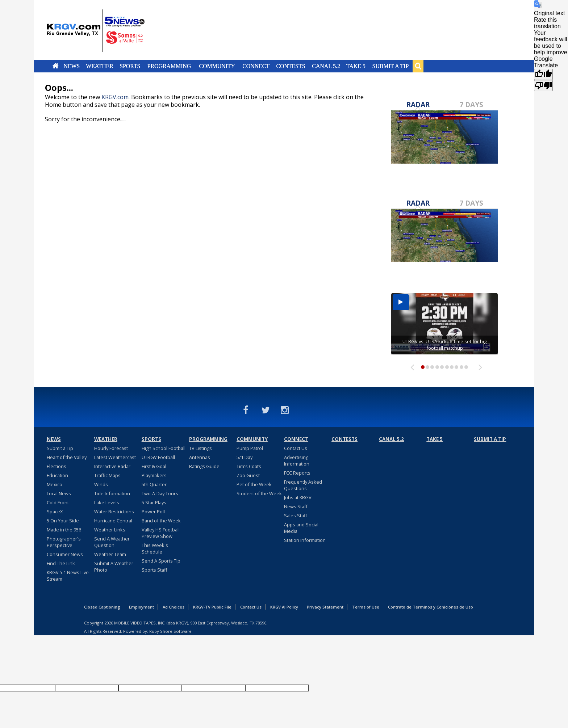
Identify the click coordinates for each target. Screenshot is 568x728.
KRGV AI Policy (284, 607)
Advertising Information (297, 460)
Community (217, 66)
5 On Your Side (63, 521)
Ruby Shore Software (170, 631)
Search (418, 66)
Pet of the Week (254, 484)
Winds (101, 484)
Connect (256, 66)
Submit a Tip (390, 66)
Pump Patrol (250, 448)
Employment (141, 607)
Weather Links (110, 530)
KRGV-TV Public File (212, 607)
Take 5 (356, 66)
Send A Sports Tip (161, 561)
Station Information (305, 540)
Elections (57, 466)
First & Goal (154, 466)
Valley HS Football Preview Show (161, 533)
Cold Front (58, 502)
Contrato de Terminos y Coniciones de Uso (431, 607)
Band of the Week (161, 521)
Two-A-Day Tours (160, 493)
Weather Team (110, 554)
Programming (169, 66)
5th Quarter (154, 484)
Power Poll (153, 512)
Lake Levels (107, 502)
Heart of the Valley (67, 457)
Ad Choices (174, 607)
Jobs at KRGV (298, 497)
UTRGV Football (158, 457)
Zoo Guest (248, 475)
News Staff (296, 506)
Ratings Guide (204, 466)
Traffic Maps (107, 475)
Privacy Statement (325, 607)
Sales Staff (296, 516)
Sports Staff (154, 570)
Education (57, 475)
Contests (291, 66)
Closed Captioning (102, 607)
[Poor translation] (543, 86)
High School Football (164, 448)
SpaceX (55, 512)
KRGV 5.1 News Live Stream (68, 576)
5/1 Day (245, 457)
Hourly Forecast (111, 448)
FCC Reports (297, 473)
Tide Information (112, 493)
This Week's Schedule (155, 548)
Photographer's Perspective (64, 542)
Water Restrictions (114, 512)
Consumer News (65, 554)
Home (56, 66)
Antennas (200, 457)
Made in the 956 (64, 530)
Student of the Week (259, 493)
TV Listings (201, 448)
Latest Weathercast (115, 457)
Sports (130, 66)
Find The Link (61, 563)
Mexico (55, 484)
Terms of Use (366, 607)
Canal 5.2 (326, 66)
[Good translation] (543, 74)
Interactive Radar (112, 466)
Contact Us (296, 448)
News (72, 66)
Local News (59, 493)
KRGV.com (115, 97)
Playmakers (154, 475)
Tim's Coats (249, 466)
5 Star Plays (154, 502)
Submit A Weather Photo (114, 567)
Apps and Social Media (301, 528)
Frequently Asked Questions (303, 485)
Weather (100, 66)
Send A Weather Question (112, 542)
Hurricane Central (113, 521)
